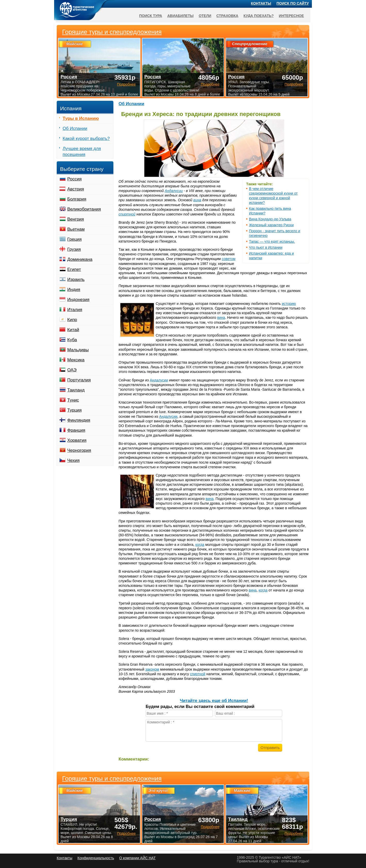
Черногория (79, 450)
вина (197, 200)
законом (152, 669)
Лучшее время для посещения (82, 152)
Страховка (227, 16)
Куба (72, 340)
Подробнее (126, 833)
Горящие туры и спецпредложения (112, 779)
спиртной (127, 214)
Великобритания (84, 209)
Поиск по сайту (293, 3)
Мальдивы (78, 350)
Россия (74, 179)
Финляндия (79, 420)
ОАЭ (72, 370)
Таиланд (76, 390)
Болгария (77, 199)
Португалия (79, 380)
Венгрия (76, 219)
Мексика (76, 360)
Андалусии (174, 191)
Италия (75, 310)
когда (200, 545)
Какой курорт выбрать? (86, 139)
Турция (74, 410)
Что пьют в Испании (266, 247)
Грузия (74, 249)
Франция (76, 430)
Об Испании (131, 104)
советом (228, 259)
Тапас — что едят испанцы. (272, 241)
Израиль (76, 279)
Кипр (72, 320)
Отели (205, 16)
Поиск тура (151, 16)
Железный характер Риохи (271, 225)
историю (289, 304)
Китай (73, 330)
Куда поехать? (259, 16)
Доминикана (80, 259)
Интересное (291, 16)
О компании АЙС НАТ (138, 858)
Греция (74, 239)
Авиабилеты (180, 16)
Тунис (73, 400)
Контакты (261, 3)
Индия (74, 290)
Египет (74, 269)
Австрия (76, 189)
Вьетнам (76, 229)
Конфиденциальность (96, 858)
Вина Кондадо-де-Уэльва (270, 219)
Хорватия (77, 440)
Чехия (73, 460)
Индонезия (78, 300)
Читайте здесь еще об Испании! (214, 701)
